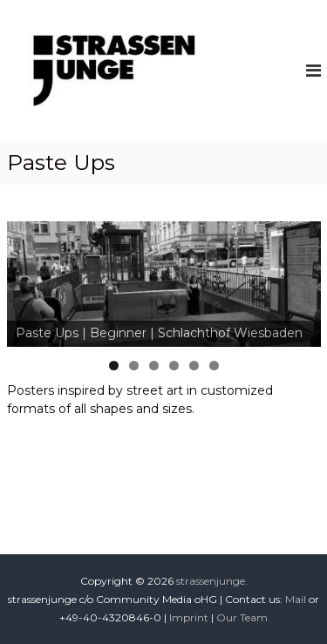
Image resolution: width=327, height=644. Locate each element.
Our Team (242, 617)
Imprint (189, 617)
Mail (296, 599)
